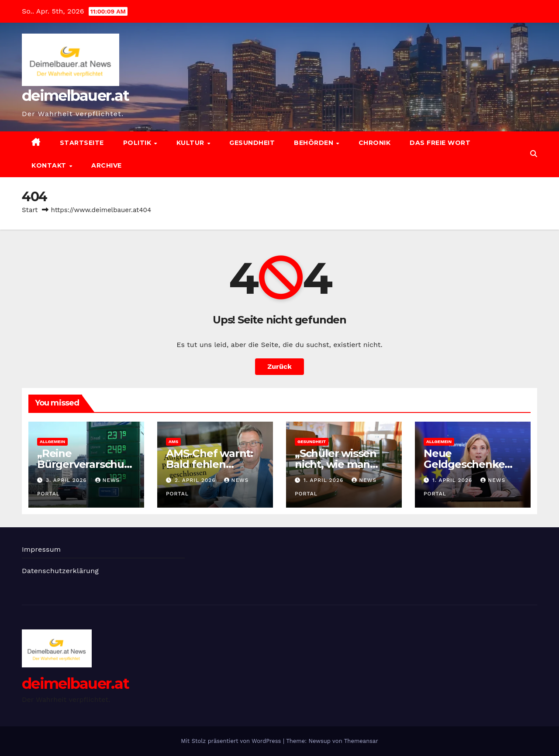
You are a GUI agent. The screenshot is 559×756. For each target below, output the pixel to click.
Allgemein (52, 442)
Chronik (375, 143)
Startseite (82, 143)
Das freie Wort (440, 143)
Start (30, 210)
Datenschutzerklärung (60, 571)
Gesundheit (252, 143)
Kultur (192, 143)
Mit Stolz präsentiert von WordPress (232, 741)
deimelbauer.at (75, 96)
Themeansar (361, 741)
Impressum (41, 549)
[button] (534, 154)
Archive (107, 165)
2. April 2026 (196, 480)
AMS (173, 442)
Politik (138, 143)
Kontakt (50, 165)
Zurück (279, 366)
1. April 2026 (324, 480)
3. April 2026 (67, 480)
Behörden (315, 143)
